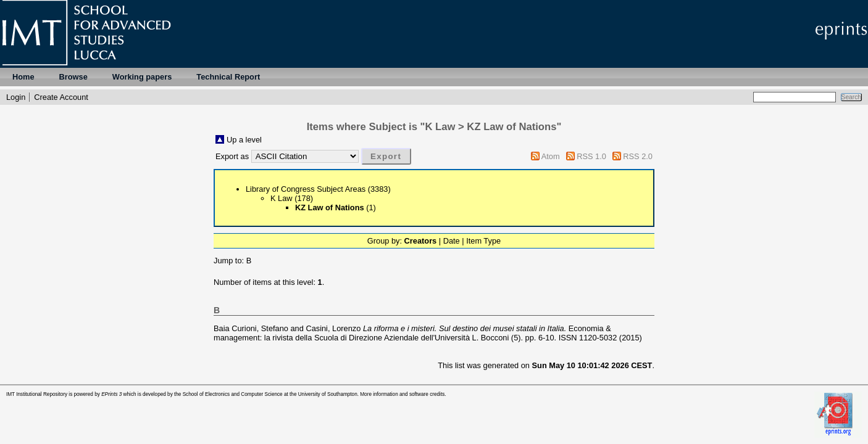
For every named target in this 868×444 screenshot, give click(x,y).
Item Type (483, 241)
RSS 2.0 (638, 156)
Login (16, 97)
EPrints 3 (111, 394)
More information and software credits (402, 394)
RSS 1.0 (591, 156)
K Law (282, 198)
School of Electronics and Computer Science (233, 394)
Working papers (142, 77)
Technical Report (228, 77)
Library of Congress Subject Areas (306, 189)
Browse (73, 77)
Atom (551, 156)
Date (452, 241)
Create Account (61, 97)
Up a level (244, 140)
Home (23, 77)
